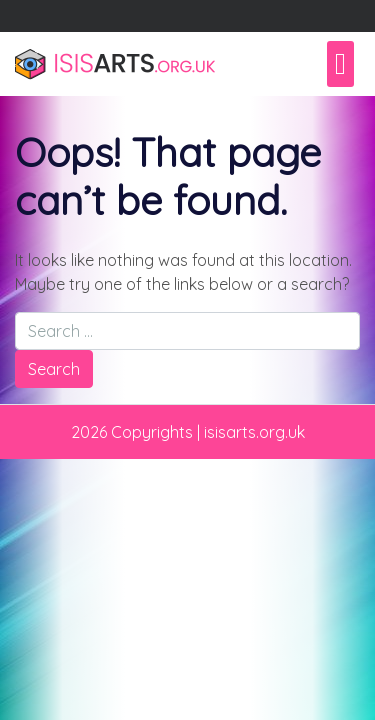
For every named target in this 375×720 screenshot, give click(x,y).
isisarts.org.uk (254, 432)
